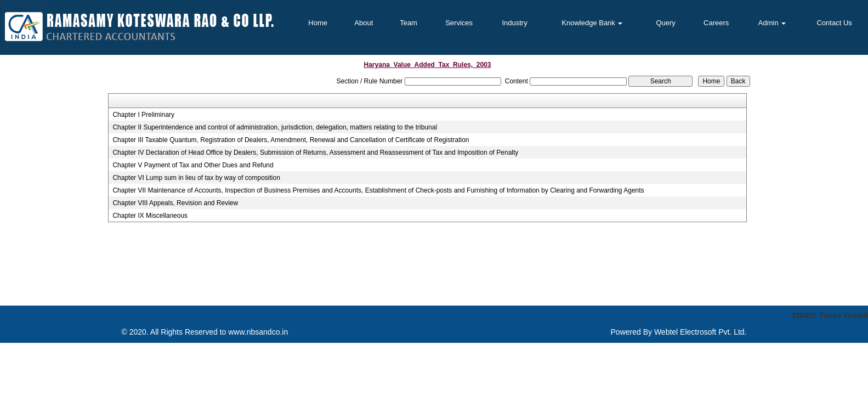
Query (665, 23)
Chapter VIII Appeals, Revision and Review (175, 203)
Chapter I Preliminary (143, 115)
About (364, 23)
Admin (772, 23)
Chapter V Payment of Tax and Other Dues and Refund (193, 165)
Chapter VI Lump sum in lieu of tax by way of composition (196, 178)
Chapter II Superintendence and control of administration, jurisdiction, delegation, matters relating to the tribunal (275, 127)
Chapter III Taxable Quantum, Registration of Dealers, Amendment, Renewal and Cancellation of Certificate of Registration (291, 140)
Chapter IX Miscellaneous (150, 216)
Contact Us (834, 23)
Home (318, 23)
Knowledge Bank (592, 23)
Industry (514, 23)
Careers (716, 23)
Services (459, 23)
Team (409, 23)
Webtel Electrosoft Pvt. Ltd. (700, 332)
